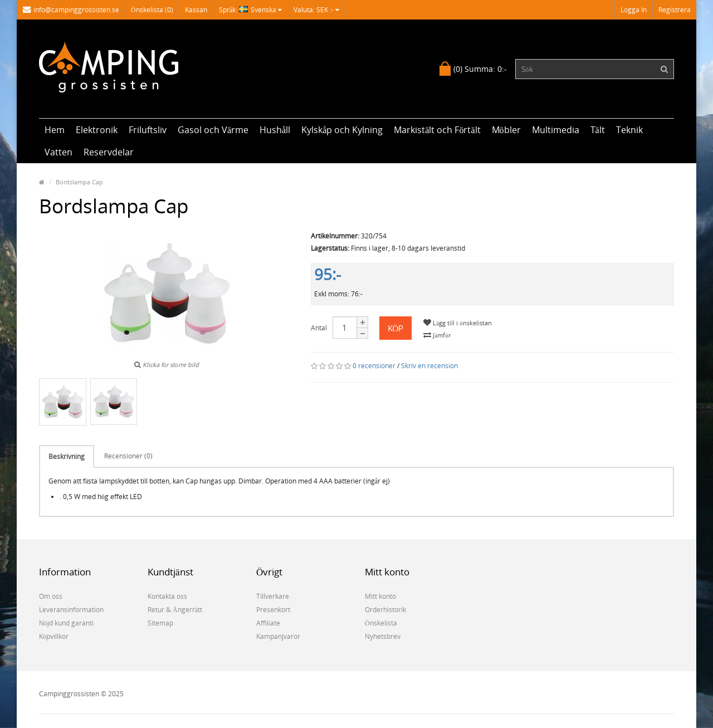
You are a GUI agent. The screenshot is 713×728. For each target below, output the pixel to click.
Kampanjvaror (278, 636)
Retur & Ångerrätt (175, 610)
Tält (598, 130)
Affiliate (268, 623)
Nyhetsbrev (383, 636)
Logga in (634, 10)
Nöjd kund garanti (66, 623)
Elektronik (97, 130)
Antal (319, 328)
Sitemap (160, 623)
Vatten (58, 152)
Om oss (51, 596)
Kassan (196, 10)
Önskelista (381, 623)
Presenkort (273, 610)
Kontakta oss (167, 596)
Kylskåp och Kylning (342, 130)
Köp (396, 328)
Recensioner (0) (128, 456)
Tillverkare (273, 596)
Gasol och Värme (213, 130)
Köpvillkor (54, 636)
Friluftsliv (148, 130)
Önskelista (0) (152, 10)
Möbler (506, 130)
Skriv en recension (429, 366)
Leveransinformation (71, 610)
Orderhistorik (385, 610)
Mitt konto (380, 596)
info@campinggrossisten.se (71, 10)
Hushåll (275, 130)
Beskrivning (67, 456)
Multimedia (556, 130)
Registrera (675, 10)
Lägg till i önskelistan (457, 323)
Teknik (629, 130)
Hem (55, 130)
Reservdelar (109, 152)
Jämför (437, 335)
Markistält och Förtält (437, 130)
